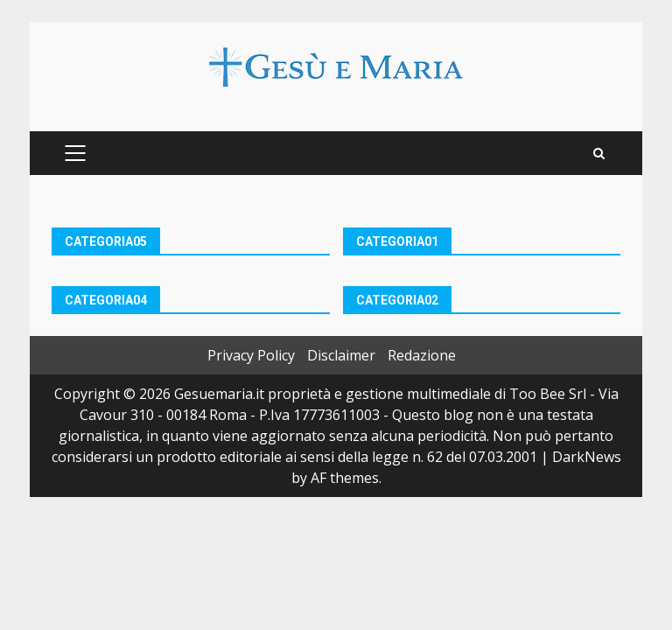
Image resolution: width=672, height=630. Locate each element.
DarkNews (587, 457)
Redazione (422, 355)
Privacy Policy (251, 355)
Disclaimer (341, 355)
